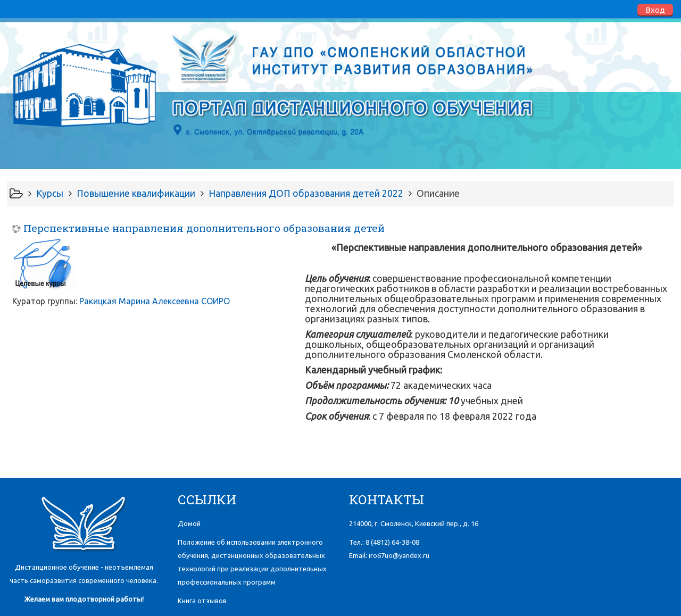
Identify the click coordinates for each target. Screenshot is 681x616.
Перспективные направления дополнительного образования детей (204, 228)
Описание (438, 193)
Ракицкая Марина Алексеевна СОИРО (155, 301)
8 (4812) (392, 542)
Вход (655, 10)
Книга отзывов (202, 601)
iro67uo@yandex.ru (399, 555)
